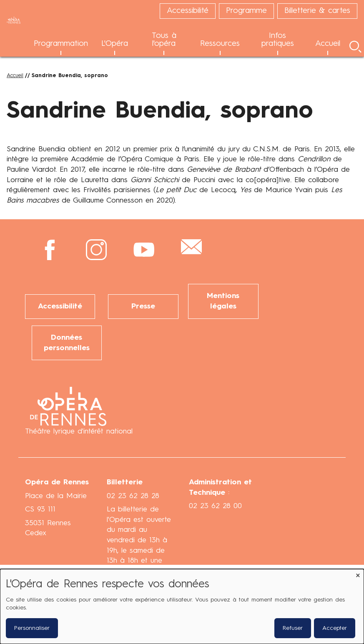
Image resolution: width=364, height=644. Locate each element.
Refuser (293, 628)
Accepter (335, 628)
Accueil (15, 76)
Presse (143, 306)
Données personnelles (67, 342)
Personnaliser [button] (32, 628)
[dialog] (182, 606)
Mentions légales (223, 301)
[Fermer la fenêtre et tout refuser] (358, 574)
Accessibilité (60, 306)
